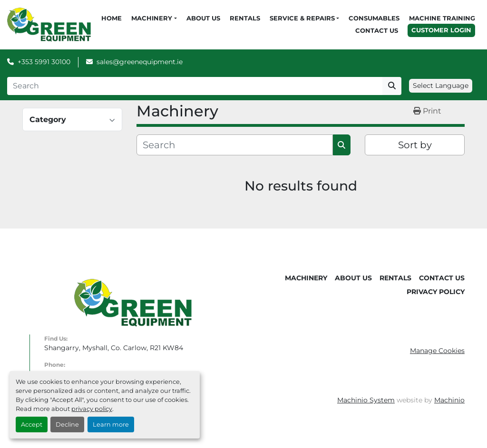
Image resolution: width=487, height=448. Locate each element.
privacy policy (92, 409)
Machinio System (366, 400)
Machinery (152, 18)
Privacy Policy (436, 292)
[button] (154, 19)
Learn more (111, 424)
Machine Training (442, 18)
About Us (203, 18)
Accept (32, 424)
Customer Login (441, 30)
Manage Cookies (437, 351)
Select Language (441, 86)
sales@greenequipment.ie (140, 62)
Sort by (415, 145)
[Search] (195, 86)
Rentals (245, 18)
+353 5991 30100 (44, 62)
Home (112, 18)
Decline (67, 424)
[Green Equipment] (133, 302)
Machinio (449, 400)
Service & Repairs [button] (302, 18)
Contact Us (377, 30)
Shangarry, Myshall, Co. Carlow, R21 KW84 (114, 348)
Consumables (374, 18)
